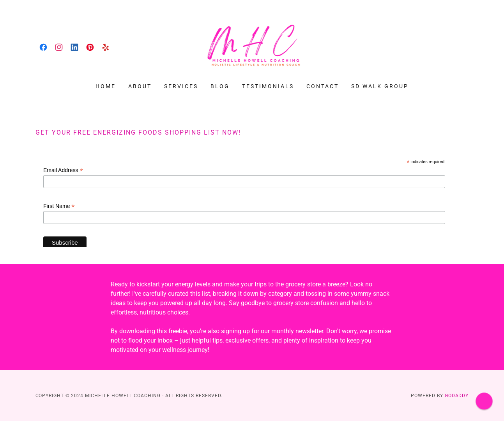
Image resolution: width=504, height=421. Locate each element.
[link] (43, 47)
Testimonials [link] (268, 86)
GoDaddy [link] (457, 396)
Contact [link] (323, 86)
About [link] (140, 86)
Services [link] (181, 86)
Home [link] (106, 86)
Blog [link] (220, 86)
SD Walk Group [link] (380, 86)
